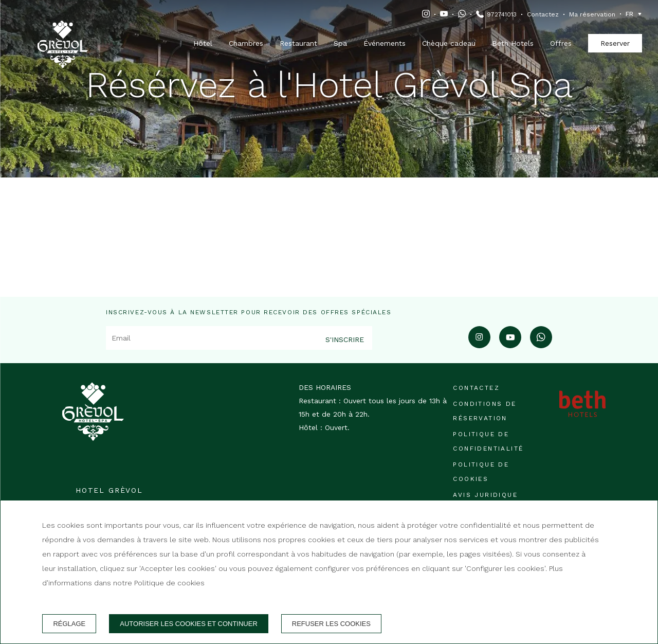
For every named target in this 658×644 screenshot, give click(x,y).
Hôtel (203, 43)
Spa (340, 43)
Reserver (615, 43)
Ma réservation (592, 14)
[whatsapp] (541, 345)
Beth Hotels (513, 43)
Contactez (543, 14)
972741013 (502, 14)
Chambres (246, 43)
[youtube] (510, 345)
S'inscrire (345, 339)
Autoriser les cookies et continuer (189, 624)
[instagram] (479, 345)
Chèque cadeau (449, 43)
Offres (561, 43)
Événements (385, 43)
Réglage (69, 624)
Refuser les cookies (331, 624)
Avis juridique (485, 495)
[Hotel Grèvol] (63, 31)
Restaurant (298, 43)
